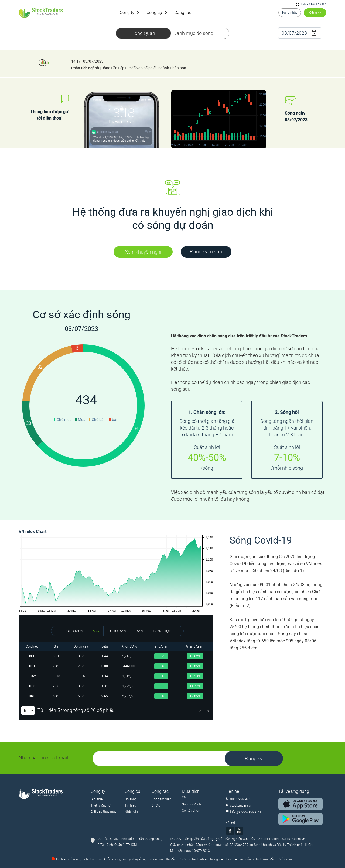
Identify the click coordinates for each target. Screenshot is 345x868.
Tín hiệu (130, 805)
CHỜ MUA (75, 631)
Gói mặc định (191, 804)
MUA (97, 631)
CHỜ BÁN (118, 631)
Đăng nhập (290, 13)
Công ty (127, 13)
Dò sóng (131, 799)
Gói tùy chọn (191, 811)
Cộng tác (183, 13)
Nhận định (132, 812)
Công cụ (154, 13)
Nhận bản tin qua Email (43, 758)
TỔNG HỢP (162, 631)
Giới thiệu (98, 799)
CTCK (156, 805)
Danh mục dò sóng (193, 33)
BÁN (139, 631)
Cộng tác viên (161, 799)
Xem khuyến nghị (143, 252)
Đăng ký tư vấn (206, 252)
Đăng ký (315, 13)
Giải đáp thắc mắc (103, 812)
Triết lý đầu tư (100, 805)
